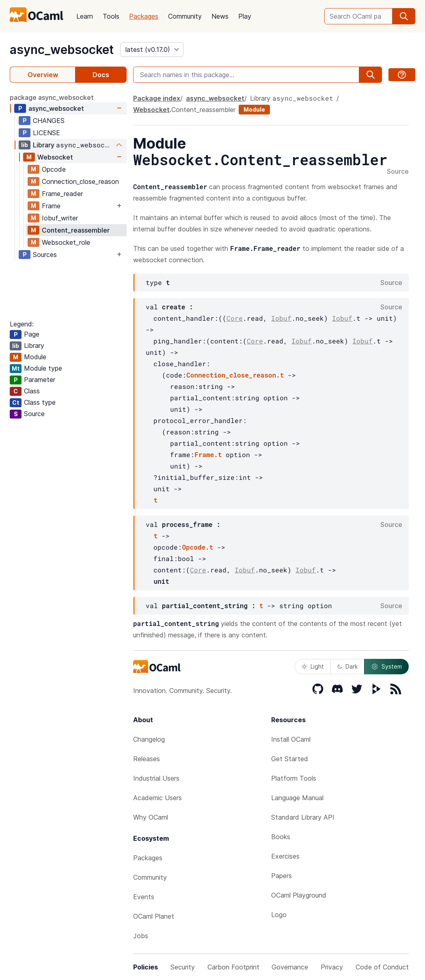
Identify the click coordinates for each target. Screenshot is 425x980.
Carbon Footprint (233, 967)
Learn (85, 16)
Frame (51, 206)
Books (281, 837)
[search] (404, 16)
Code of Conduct (382, 967)
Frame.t (208, 454)
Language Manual (297, 798)
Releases (147, 759)
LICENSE (46, 133)
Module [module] (254, 109)
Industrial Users (156, 778)
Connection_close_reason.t (235, 375)
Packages (144, 16)
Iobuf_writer (60, 218)
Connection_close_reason (80, 181)
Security (183, 967)
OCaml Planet (154, 916)
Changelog (149, 739)
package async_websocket (52, 97)
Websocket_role (66, 242)
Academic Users (157, 798)
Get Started (290, 759)
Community (185, 16)
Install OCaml (291, 739)
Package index (157, 98)
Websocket (55, 157)
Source (398, 172)
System (386, 667)
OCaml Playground (299, 895)
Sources (45, 255)
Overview (43, 75)
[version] (152, 50)
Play (245, 16)
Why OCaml (151, 817)
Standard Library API (303, 817)
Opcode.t (197, 547)
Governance (290, 967)
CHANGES (49, 121)
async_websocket (62, 50)
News (220, 16)
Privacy (332, 967)
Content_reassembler (76, 230)
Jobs (141, 936)
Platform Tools (294, 778)
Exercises (285, 856)
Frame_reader (62, 194)
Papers (282, 876)
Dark (347, 666)
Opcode (54, 169)
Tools (111, 16)
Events (144, 897)
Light (313, 666)
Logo (279, 915)
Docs (101, 75)
